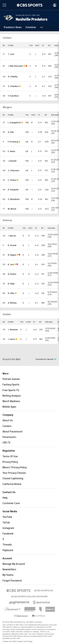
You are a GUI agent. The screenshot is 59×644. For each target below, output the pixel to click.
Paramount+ (10, 437)
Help (5, 498)
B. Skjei (11, 284)
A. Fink (11, 132)
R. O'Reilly (13, 77)
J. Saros (12, 339)
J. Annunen (13, 330)
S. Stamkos (13, 86)
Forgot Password (12, 581)
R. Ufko (11, 293)
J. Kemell (12, 161)
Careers (7, 426)
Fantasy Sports (11, 385)
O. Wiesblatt (14, 199)
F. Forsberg (13, 142)
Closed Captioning (13, 478)
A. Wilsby (12, 303)
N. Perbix (12, 274)
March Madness (11, 401)
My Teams (8, 575)
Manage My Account (14, 564)
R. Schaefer (13, 190)
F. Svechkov (13, 96)
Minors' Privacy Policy (15, 467)
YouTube (7, 517)
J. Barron (12, 236)
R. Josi (11, 264)
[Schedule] (31, 27)
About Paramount (13, 432)
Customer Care (11, 503)
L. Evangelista (14, 123)
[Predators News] (13, 27)
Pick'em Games (11, 379)
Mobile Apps (9, 407)
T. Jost (11, 54)
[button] (42, 27)
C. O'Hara (12, 180)
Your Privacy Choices (14, 473)
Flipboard (8, 550)
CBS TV (6, 443)
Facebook (8, 534)
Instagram (8, 528)
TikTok (6, 523)
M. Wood (12, 209)
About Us (8, 420)
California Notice (12, 484)
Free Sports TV (11, 390)
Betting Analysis (12, 396)
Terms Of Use (10, 456)
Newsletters (9, 569)
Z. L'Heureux (14, 170)
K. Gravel (12, 245)
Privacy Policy (10, 462)
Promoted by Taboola (46, 359)
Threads (7, 545)
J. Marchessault (15, 66)
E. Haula (11, 151)
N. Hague (12, 255)
